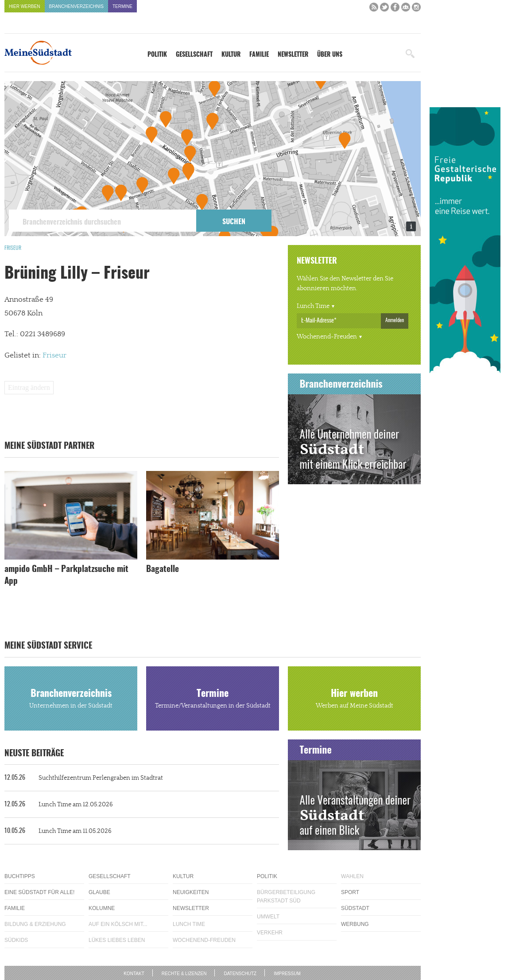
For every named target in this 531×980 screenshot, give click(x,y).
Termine (122, 6)
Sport (350, 892)
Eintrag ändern (29, 387)
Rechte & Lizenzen (184, 974)
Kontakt (134, 974)
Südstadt (355, 908)
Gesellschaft (194, 55)
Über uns (330, 55)
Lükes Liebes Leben (117, 940)
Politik (157, 55)
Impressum (287, 974)
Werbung (355, 924)
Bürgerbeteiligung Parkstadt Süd (286, 896)
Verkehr (270, 933)
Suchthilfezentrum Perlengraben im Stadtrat (84, 778)
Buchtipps (20, 876)
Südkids (16, 940)
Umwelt (268, 917)
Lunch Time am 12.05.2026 (59, 805)
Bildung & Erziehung (35, 924)
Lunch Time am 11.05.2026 (58, 831)
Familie (259, 55)
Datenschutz (240, 974)
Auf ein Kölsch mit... (118, 924)
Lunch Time (313, 306)
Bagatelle (163, 570)
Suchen (234, 222)
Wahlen (352, 876)
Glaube (99, 892)
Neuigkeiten (191, 892)
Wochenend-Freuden (327, 337)
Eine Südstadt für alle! (39, 892)
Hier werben (25, 6)
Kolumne (102, 908)
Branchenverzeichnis (76, 6)
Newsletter (293, 55)
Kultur (231, 55)
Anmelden (395, 320)
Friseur (13, 248)
